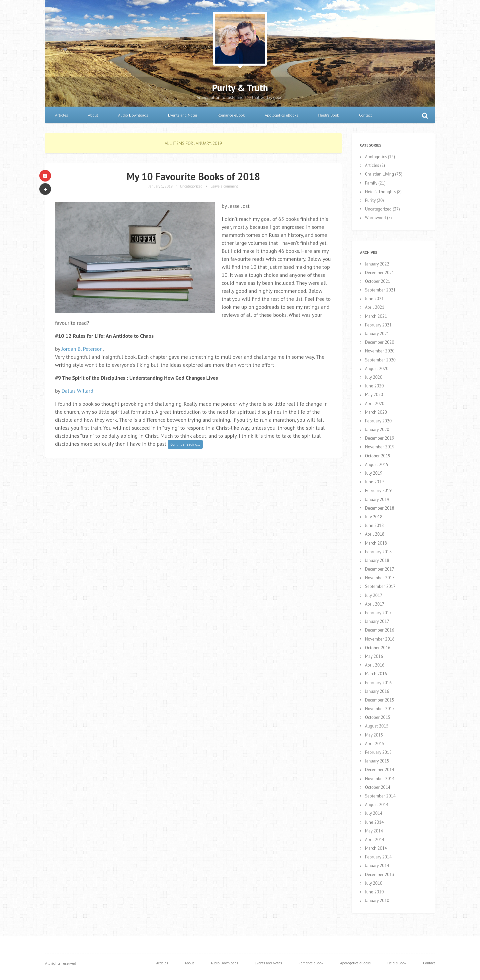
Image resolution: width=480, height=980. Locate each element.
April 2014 (375, 840)
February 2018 (378, 552)
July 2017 (374, 595)
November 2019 (380, 447)
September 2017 (380, 586)
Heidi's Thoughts (380, 192)
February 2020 (378, 421)
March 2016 (376, 674)
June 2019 (374, 482)
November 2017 (380, 578)
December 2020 (380, 342)
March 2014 (376, 848)
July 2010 (374, 883)
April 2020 (375, 404)
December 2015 (380, 700)
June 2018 (374, 525)
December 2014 (380, 770)
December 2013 (380, 875)
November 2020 (380, 351)
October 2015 (378, 717)
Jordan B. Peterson (82, 349)
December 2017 (380, 569)
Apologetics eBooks (281, 115)
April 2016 (375, 665)
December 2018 (380, 508)
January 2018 (377, 560)
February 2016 (378, 683)
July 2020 (374, 377)
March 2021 (376, 316)
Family (371, 183)
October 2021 (378, 281)
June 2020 (374, 386)
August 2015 (377, 726)
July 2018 (374, 517)
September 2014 (380, 796)
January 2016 (377, 691)
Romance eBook (231, 115)
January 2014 (377, 866)
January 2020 (377, 430)
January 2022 (377, 264)
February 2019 (378, 490)
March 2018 (376, 543)
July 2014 (374, 813)
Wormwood (375, 218)
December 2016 (380, 630)
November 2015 (380, 709)
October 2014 (378, 787)
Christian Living (379, 174)
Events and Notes (183, 115)
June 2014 (374, 822)
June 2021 (374, 299)
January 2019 (377, 499)
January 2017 (377, 621)
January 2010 (377, 901)
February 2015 (378, 752)
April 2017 (375, 604)
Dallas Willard (77, 391)
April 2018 (375, 534)
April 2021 (375, 307)
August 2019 (377, 465)
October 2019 (378, 456)
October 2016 (378, 648)
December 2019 (380, 438)
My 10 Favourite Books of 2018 (193, 176)
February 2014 (378, 857)
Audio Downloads (133, 115)
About (93, 115)
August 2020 (377, 369)
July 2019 (374, 473)
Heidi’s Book (328, 115)
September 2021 (380, 290)
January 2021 (377, 334)
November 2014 (380, 779)
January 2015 (377, 761)
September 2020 (380, 360)
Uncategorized (191, 186)
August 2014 (377, 805)
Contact (365, 115)
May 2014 (374, 831)
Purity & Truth (240, 88)
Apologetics (376, 157)
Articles (61, 115)
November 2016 (380, 639)
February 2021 (378, 325)
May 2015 (374, 735)
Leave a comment (224, 186)
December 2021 (380, 273)
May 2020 (374, 395)
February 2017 (378, 613)
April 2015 (375, 744)
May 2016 (374, 656)
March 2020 (376, 412)
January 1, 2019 (161, 186)
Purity (370, 200)
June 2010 (374, 892)
